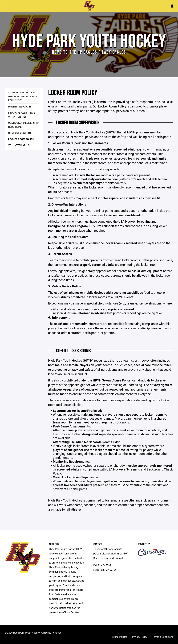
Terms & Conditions (163, 637)
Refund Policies (119, 637)
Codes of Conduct (20, 133)
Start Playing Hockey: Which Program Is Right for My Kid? (23, 96)
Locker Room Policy (21, 139)
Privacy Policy (140, 637)
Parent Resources (20, 107)
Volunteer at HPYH (20, 145)
